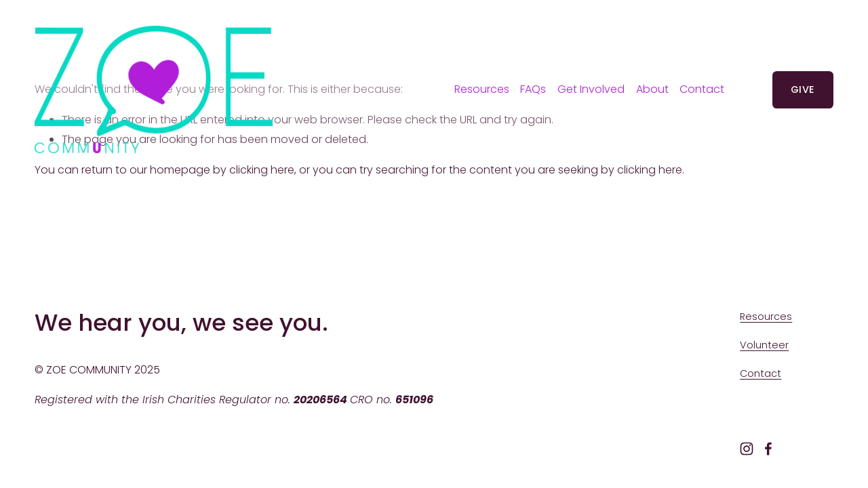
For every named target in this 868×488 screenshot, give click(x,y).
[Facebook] (768, 449)
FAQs (533, 89)
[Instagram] (747, 449)
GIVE (803, 89)
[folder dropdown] (591, 89)
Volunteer (764, 345)
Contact (702, 89)
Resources (482, 89)
